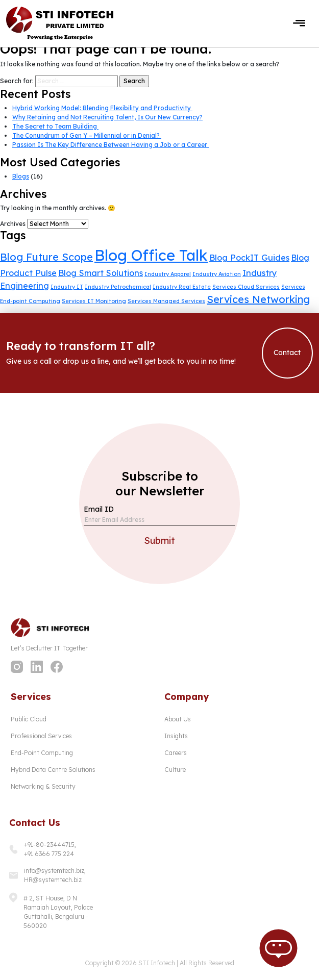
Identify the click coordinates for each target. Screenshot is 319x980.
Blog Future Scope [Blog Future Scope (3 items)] (46, 257)
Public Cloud (29, 719)
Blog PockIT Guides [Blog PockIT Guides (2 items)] (249, 258)
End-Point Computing (42, 753)
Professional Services (41, 736)
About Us (178, 719)
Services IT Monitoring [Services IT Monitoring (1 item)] (94, 301)
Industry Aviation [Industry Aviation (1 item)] (217, 274)
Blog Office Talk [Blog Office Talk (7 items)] (151, 255)
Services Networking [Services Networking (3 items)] (258, 299)
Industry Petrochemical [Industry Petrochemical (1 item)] (118, 287)
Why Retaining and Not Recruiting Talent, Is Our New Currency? (107, 117)
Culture (175, 770)
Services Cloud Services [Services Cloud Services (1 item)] (246, 287)
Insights (176, 736)
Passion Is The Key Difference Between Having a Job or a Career (111, 145)
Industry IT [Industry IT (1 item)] (67, 287)
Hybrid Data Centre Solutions (53, 770)
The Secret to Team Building (55, 126)
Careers (176, 753)
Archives (13, 224)
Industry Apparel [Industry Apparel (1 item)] (168, 274)
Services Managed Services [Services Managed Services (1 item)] (166, 301)
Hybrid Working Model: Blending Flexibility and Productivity (102, 108)
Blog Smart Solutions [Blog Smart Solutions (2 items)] (101, 273)
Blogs (21, 176)
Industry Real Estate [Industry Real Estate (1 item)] (182, 287)
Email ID (99, 509)
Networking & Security (43, 786)
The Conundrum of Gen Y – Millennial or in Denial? (87, 135)
